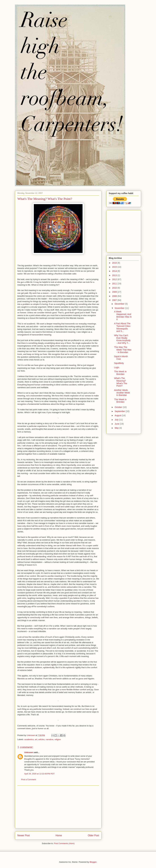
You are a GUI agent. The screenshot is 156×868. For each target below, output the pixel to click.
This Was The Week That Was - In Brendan (123, 350)
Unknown (29, 752)
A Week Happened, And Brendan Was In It (123, 315)
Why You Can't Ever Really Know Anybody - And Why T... (122, 339)
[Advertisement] (58, 807)
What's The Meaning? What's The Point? (121, 382)
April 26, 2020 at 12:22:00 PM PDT (39, 774)
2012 (115, 279)
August (118, 415)
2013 (115, 275)
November (120, 308)
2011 (115, 284)
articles (41, 739)
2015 (115, 267)
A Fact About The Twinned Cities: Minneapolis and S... (122, 327)
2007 (115, 300)
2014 (115, 271)
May (117, 428)
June (117, 424)
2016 (115, 263)
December (120, 304)
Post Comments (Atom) (64, 843)
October (119, 407)
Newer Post (24, 835)
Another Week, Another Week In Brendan (122, 393)
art (36, 739)
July (117, 420)
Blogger (93, 862)
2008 (115, 296)
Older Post (93, 835)
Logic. (117, 367)
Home (59, 835)
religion (58, 739)
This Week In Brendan (120, 373)
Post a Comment (29, 780)
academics (29, 739)
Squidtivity (119, 363)
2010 (115, 288)
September (120, 411)
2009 (115, 292)
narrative (50, 739)
